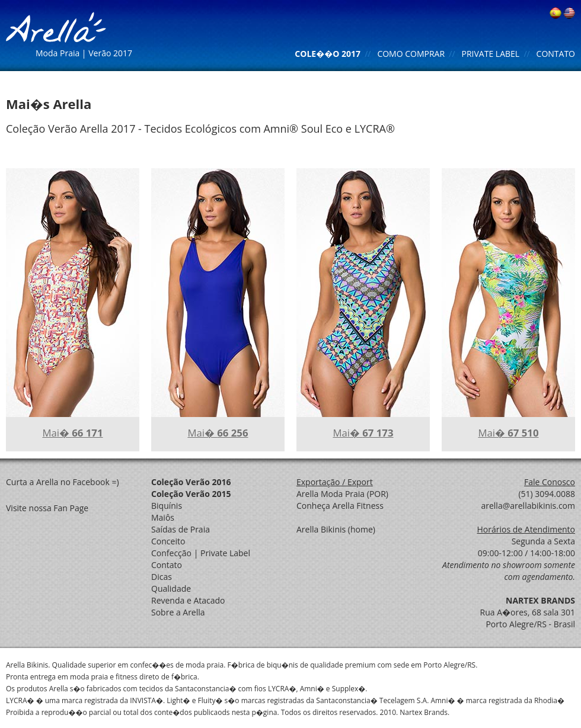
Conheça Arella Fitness (340, 506)
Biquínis (167, 506)
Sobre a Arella (178, 612)
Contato (167, 565)
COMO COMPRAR (411, 54)
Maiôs (163, 517)
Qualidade (171, 589)
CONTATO (556, 54)
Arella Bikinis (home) (336, 529)
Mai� (72, 433)
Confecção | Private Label (201, 553)
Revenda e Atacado (188, 600)
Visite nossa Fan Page (47, 508)
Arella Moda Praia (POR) (342, 494)
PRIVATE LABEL (491, 54)
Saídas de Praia (181, 529)
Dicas (162, 577)
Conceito (168, 541)
